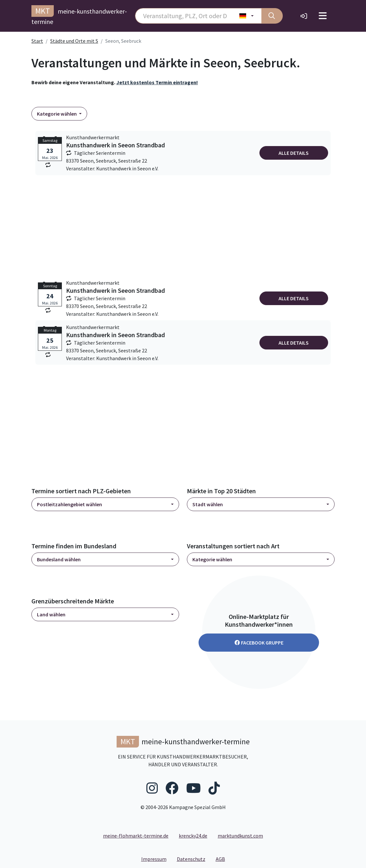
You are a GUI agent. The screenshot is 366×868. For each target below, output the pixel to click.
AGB (223, 859)
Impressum (156, 859)
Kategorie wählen (57, 114)
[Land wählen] (247, 16)
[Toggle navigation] (323, 16)
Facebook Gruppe (259, 643)
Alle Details (294, 153)
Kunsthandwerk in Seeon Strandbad (115, 145)
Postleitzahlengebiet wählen (69, 504)
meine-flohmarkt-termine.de (136, 836)
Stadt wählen (208, 504)
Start (37, 41)
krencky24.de (193, 836)
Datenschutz (194, 859)
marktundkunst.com (240, 836)
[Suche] (272, 16)
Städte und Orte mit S (74, 41)
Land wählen (51, 614)
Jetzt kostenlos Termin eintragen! (157, 82)
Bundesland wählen (59, 559)
